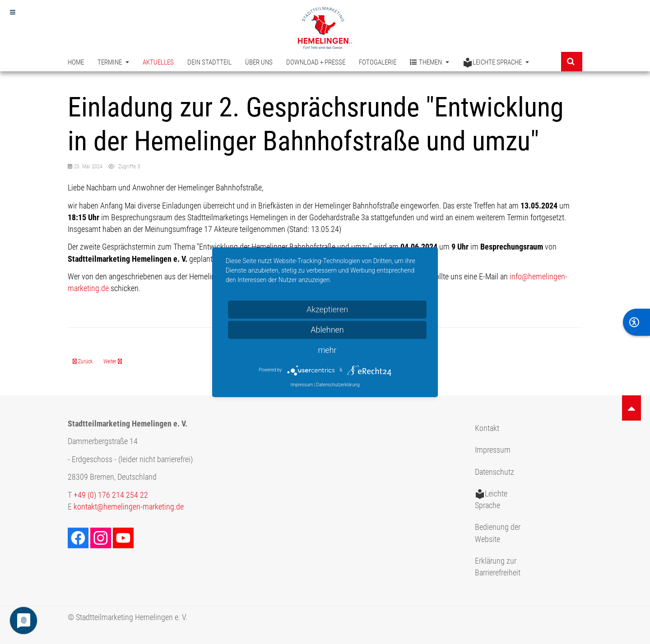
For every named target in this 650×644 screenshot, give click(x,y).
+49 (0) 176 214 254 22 (111, 495)
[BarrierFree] (636, 322)
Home (76, 62)
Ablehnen (327, 330)
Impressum (493, 450)
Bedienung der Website (498, 533)
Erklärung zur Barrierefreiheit (498, 567)
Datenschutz (494, 472)
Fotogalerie (378, 62)
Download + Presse (316, 62)
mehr (327, 350)
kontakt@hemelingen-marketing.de (129, 507)
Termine (113, 62)
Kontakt (487, 428)
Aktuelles (158, 62)
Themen (429, 63)
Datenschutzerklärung (338, 385)
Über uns (259, 62)
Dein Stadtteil (209, 62)
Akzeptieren (327, 309)
